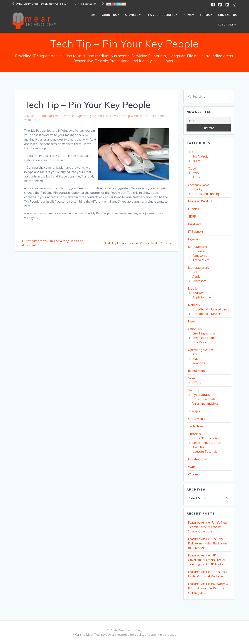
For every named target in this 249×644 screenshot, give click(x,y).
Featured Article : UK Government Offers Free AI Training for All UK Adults (207, 560)
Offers (197, 383)
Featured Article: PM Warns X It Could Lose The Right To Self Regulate (208, 588)
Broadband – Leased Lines (211, 309)
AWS (196, 173)
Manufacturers (198, 268)
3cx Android (200, 156)
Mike (30, 116)
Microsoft (55, 116)
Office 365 (69, 116)
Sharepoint (196, 411)
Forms (205, 15)
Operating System (89, 116)
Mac (195, 359)
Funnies (193, 209)
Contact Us (227, 15)
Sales (192, 378)
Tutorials (225, 24)
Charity (197, 189)
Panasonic (200, 256)
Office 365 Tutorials (206, 438)
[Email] (209, 121)
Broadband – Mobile (207, 314)
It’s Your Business (161, 15)
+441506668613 (86, 4)
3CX (191, 152)
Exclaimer (199, 251)
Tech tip (124, 116)
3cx (195, 272)
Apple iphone (202, 297)
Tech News (110, 116)
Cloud (44, 116)
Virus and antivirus (205, 404)
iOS (195, 354)
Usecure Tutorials (205, 452)
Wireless (194, 474)
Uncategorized (198, 459)
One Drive (199, 342)
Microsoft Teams (204, 338)
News (188, 15)
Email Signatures (204, 333)
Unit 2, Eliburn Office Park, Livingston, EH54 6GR (42, 4)
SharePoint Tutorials (207, 443)
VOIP (191, 467)
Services (132, 15)
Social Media (197, 419)
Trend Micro (201, 260)
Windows (137, 116)
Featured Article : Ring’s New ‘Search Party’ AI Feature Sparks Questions (208, 527)
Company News (199, 185)
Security (194, 390)
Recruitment (197, 371)
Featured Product (200, 201)
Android (198, 293)
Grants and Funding (206, 194)
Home (93, 15)
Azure (197, 177)
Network (194, 305)
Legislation (196, 239)
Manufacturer (198, 247)
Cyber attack (201, 395)
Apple (196, 276)
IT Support (196, 232)
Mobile (193, 288)
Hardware (195, 224)
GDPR (192, 216)
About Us (110, 15)
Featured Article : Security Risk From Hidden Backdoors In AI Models (208, 543)
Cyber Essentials (204, 399)
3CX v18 (198, 161)
